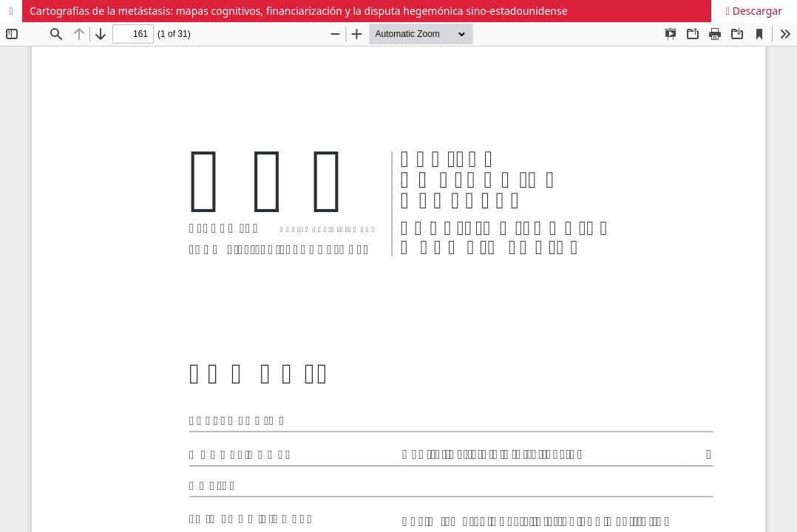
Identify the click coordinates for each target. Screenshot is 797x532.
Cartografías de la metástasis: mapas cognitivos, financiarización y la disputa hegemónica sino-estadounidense (299, 11)
